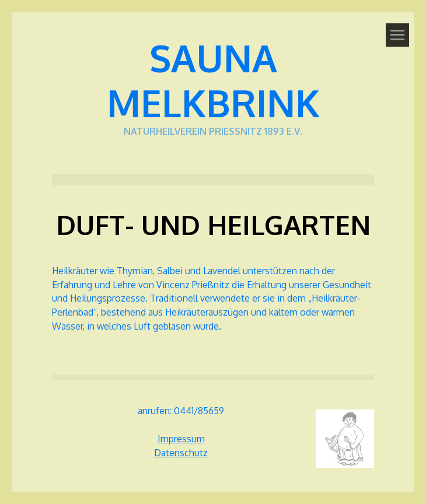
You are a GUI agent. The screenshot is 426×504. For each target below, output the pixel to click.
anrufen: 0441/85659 (181, 411)
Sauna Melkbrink (213, 80)
